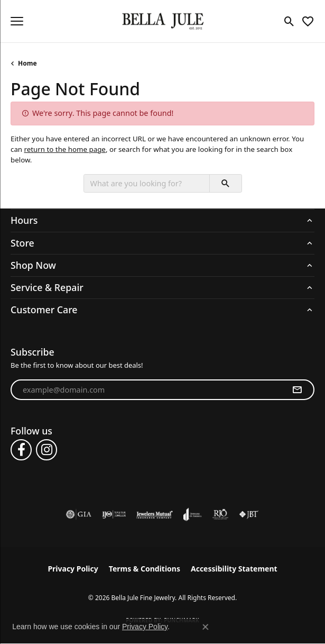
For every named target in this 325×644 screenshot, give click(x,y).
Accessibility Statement (234, 569)
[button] (289, 21)
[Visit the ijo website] (114, 514)
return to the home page (65, 149)
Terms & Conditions (145, 569)
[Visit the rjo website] (220, 514)
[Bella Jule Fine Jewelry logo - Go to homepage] (162, 21)
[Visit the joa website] (193, 514)
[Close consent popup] (206, 627)
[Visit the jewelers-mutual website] (155, 514)
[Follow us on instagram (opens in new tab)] (47, 450)
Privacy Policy (73, 569)
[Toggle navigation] (17, 21)
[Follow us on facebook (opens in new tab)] (21, 450)
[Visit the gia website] (79, 514)
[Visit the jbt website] (249, 514)
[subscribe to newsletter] (297, 390)
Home (27, 63)
